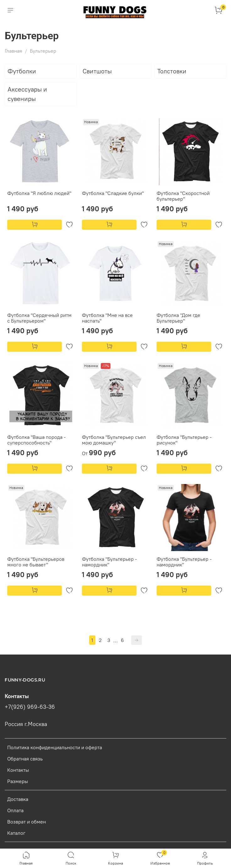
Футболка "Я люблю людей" (39, 193)
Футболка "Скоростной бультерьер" (183, 196)
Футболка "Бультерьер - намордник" (109, 562)
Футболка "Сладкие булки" (113, 193)
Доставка (18, 799)
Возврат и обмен (27, 822)
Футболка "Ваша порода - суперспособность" (36, 440)
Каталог (16, 833)
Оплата (15, 810)
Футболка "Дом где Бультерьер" (178, 318)
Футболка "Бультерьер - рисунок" (184, 440)
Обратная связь (25, 759)
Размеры (18, 781)
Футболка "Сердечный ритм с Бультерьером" (39, 318)
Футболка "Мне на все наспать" (107, 318)
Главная (13, 51)
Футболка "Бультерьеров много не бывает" (36, 562)
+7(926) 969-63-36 (30, 707)
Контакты (18, 770)
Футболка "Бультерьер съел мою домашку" (114, 440)
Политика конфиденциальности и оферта (55, 747)
